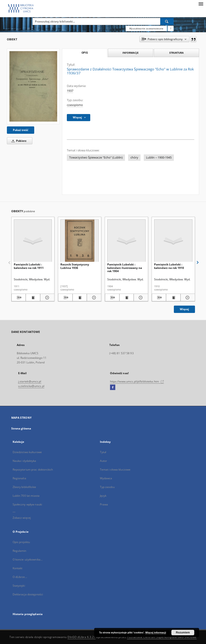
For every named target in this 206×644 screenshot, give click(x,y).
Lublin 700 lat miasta (26, 496)
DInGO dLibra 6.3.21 (82, 637)
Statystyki (19, 586)
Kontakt (18, 568)
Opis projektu (21, 542)
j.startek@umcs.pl (30, 381)
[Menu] (201, 4)
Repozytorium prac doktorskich (33, 470)
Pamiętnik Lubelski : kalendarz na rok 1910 (169, 266)
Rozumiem (183, 633)
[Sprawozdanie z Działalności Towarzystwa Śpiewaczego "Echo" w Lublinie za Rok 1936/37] (33, 86)
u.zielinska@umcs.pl (31, 386)
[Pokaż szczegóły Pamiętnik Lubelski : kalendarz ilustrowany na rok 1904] (140, 298)
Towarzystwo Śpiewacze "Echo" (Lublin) (96, 158)
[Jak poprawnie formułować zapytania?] (171, 28)
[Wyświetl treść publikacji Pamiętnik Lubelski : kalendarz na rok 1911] (33, 298)
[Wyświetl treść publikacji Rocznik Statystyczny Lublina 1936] (80, 298)
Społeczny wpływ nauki (27, 504)
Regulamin (20, 551)
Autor (104, 461)
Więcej (184, 309)
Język (103, 496)
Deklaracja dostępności (28, 594)
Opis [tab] (85, 53)
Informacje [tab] (130, 53)
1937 (70, 91)
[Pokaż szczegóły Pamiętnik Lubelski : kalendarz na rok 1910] (187, 298)
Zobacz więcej (22, 518)
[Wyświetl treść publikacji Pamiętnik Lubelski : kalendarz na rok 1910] (173, 298)
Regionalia (19, 478)
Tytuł (103, 452)
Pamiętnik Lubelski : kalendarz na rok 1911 (29, 266)
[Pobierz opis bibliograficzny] (19, 298)
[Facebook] (113, 388)
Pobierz (18, 141)
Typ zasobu (107, 487)
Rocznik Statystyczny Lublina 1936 (75, 266)
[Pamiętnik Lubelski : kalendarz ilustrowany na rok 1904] (126, 241)
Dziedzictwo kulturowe (27, 452)
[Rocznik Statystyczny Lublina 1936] (80, 241)
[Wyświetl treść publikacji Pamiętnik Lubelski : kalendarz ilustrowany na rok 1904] (127, 298)
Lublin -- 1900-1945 (159, 158)
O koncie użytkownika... (28, 559)
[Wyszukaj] (167, 21)
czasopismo (75, 105)
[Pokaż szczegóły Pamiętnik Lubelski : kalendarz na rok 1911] (47, 298)
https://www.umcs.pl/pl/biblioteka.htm (137, 381)
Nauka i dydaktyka (24, 461)
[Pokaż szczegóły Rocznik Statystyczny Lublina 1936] (93, 298)
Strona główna (21, 428)
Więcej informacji (156, 633)
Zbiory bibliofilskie (24, 487)
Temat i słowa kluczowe (115, 470)
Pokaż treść (21, 130)
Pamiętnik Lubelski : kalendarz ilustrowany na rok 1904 (125, 268)
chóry (134, 158)
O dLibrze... (20, 577)
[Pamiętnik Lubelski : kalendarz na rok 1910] (173, 241)
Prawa (104, 504)
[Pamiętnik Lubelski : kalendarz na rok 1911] (33, 241)
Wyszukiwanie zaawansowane (146, 28)
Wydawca (106, 478)
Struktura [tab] (176, 53)
